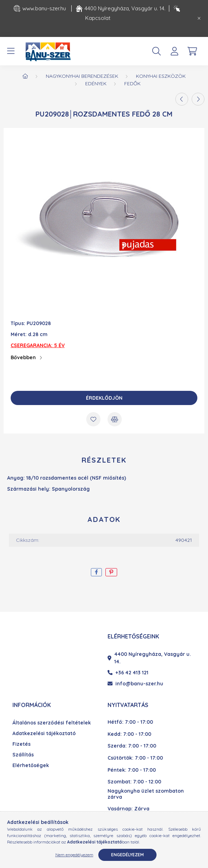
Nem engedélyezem (74, 855)
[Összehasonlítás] (115, 419)
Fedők (132, 83)
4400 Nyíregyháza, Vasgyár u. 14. (149, 658)
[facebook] (96, 572)
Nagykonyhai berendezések (82, 76)
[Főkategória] (25, 76)
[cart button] (192, 51)
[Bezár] (199, 18)
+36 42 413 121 (128, 673)
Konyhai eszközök (161, 76)
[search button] (157, 51)
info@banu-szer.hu (135, 684)
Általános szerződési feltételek (52, 723)
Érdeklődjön (104, 398)
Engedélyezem (127, 855)
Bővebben (23, 357)
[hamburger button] (11, 51)
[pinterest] (111, 572)
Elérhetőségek (31, 765)
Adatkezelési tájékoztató (44, 734)
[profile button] (174, 51)
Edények (96, 83)
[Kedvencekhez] (93, 419)
